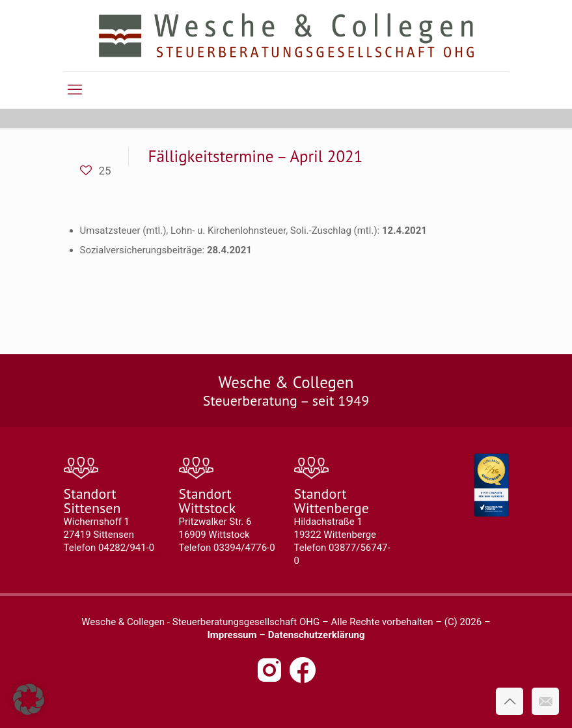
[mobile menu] (75, 90)
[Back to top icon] (510, 701)
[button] (29, 699)
